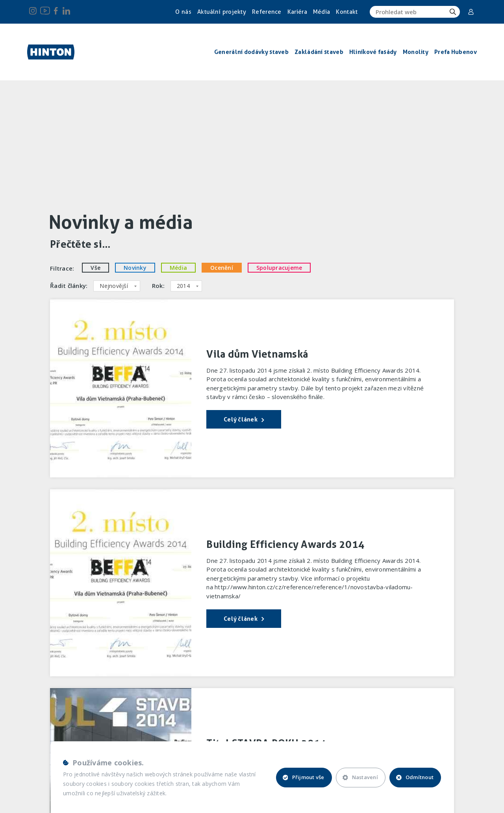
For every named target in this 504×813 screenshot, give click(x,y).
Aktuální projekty (222, 12)
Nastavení (360, 777)
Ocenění (222, 268)
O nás (183, 12)
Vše (95, 268)
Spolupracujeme (279, 268)
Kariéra (297, 12)
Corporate (471, 12)
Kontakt (347, 12)
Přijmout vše (304, 777)
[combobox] (117, 286)
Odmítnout (415, 777)
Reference (267, 12)
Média (322, 12)
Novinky (135, 268)
